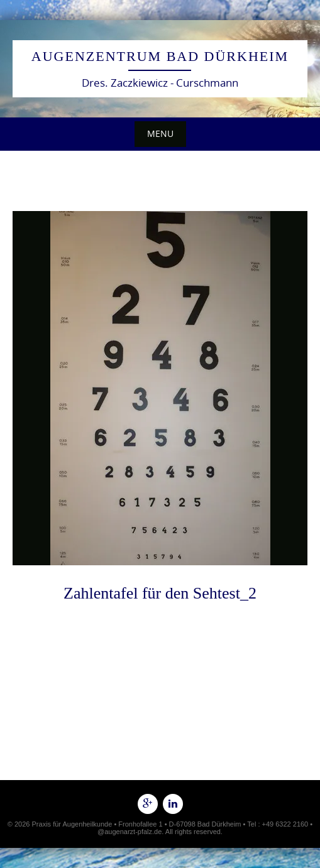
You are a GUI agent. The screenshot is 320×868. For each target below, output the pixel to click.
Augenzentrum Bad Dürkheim (160, 56)
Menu (160, 133)
